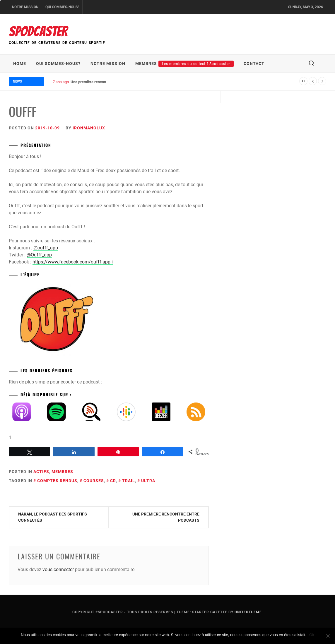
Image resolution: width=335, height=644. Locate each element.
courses (94, 481)
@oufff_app (46, 248)
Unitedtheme (248, 612)
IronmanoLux (89, 128)
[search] (312, 64)
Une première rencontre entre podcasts (166, 517)
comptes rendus (57, 481)
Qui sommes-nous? (62, 7)
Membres (184, 64)
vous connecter (58, 570)
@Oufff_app (39, 255)
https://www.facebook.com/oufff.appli (73, 262)
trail (129, 481)
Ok (312, 635)
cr (113, 481)
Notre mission (25, 7)
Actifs (41, 472)
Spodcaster (38, 31)
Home (20, 64)
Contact (254, 64)
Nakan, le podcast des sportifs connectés (53, 517)
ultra (148, 481)
